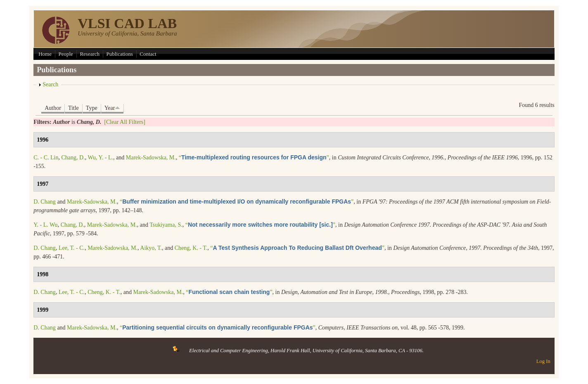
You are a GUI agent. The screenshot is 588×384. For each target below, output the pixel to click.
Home (45, 54)
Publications (120, 54)
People (65, 54)
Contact (148, 54)
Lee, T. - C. (72, 248)
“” (254, 158)
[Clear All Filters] (125, 122)
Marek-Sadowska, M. (151, 158)
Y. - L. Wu (45, 225)
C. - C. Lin (46, 158)
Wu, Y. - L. (100, 158)
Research (90, 54)
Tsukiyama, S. (166, 225)
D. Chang (45, 202)
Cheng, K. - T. (191, 248)
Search (50, 84)
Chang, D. (73, 158)
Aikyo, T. (151, 248)
